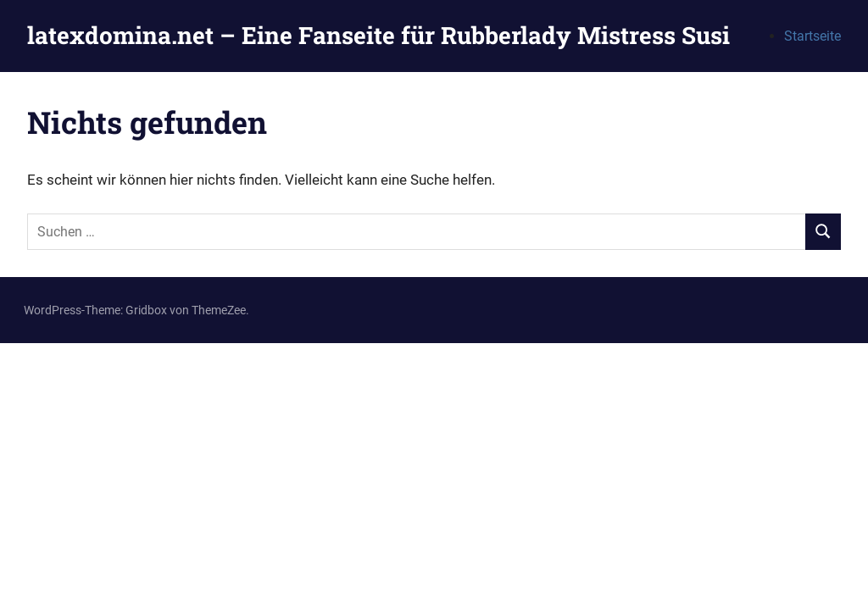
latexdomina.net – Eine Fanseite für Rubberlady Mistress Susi (378, 35)
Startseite (812, 36)
